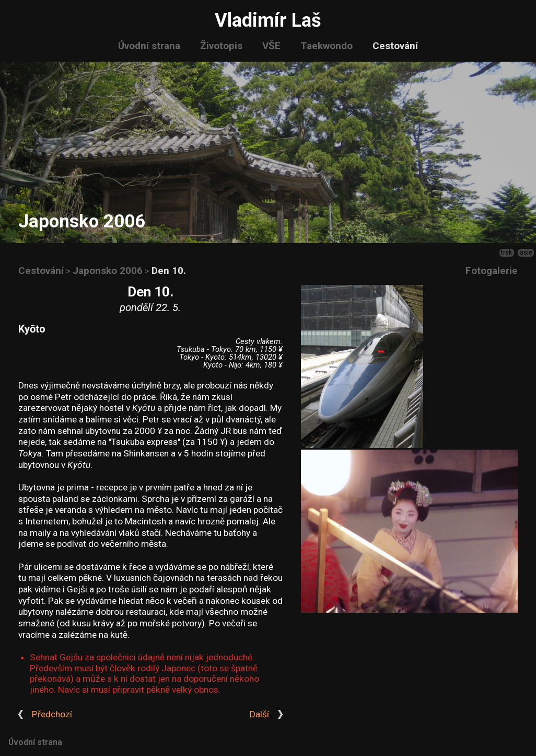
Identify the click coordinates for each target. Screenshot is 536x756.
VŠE (271, 46)
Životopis (221, 46)
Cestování (395, 46)
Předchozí (52, 714)
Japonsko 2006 (108, 271)
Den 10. (169, 271)
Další (259, 714)
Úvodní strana (149, 46)
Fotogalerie (492, 271)
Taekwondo (327, 46)
